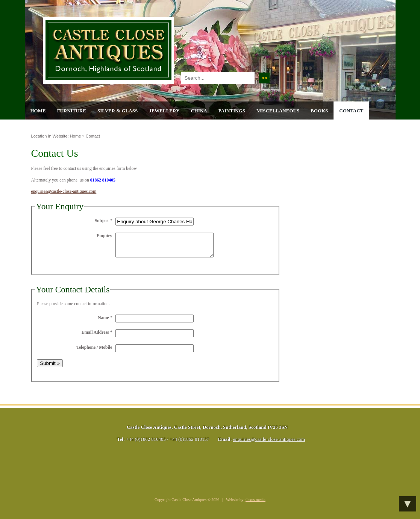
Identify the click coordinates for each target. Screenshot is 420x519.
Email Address (97, 337)
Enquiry (105, 236)
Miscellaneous (278, 111)
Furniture (72, 111)
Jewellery (164, 111)
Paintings (232, 111)
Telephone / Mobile (94, 352)
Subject (103, 221)
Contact (351, 111)
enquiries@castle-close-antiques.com (64, 191)
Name (105, 322)
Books (319, 111)
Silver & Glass (118, 111)
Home (38, 111)
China (199, 111)
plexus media (255, 504)
